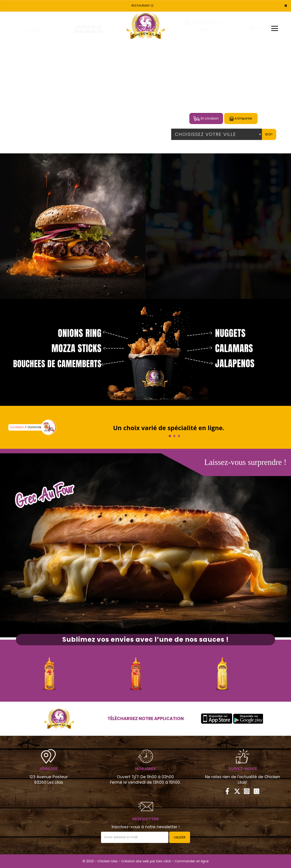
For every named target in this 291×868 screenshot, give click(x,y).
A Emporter (241, 118)
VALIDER (180, 837)
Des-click (164, 861)
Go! (269, 134)
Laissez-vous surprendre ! (245, 462)
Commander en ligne (192, 861)
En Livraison (206, 118)
